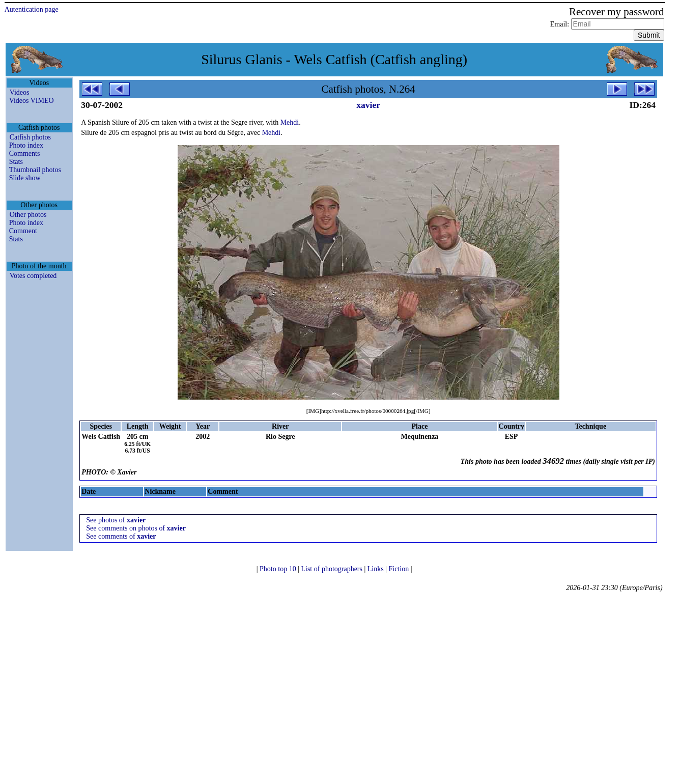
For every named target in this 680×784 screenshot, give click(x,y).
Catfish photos (30, 137)
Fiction (400, 569)
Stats (16, 162)
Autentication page (32, 9)
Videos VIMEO (32, 101)
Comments (25, 153)
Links (376, 569)
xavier (368, 105)
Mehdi (290, 122)
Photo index (26, 145)
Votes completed (33, 276)
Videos (20, 92)
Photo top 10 (279, 569)
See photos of (116, 520)
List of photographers (332, 569)
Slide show (25, 178)
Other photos (28, 215)
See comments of (121, 536)
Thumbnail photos (35, 170)
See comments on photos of (136, 528)
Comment (23, 231)
